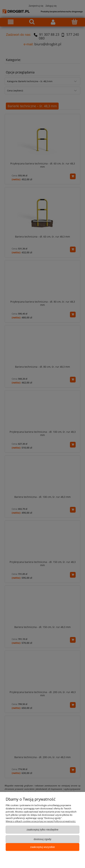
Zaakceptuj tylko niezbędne (42, 830)
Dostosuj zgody (42, 839)
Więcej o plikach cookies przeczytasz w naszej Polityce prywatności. (41, 821)
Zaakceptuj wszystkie (42, 847)
